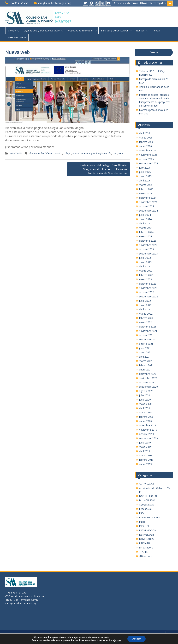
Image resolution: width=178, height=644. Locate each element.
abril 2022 (144, 309)
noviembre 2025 (148, 155)
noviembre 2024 (148, 202)
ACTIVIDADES (147, 484)
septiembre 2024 (148, 211)
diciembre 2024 (148, 198)
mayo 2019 (145, 447)
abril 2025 (144, 181)
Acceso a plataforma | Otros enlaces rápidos (140, 3)
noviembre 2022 (148, 288)
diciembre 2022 (148, 284)
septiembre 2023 (148, 254)
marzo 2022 (146, 314)
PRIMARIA (145, 543)
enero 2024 (145, 236)
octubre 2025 (146, 159)
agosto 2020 (146, 391)
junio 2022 (145, 301)
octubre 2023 (146, 249)
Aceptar (137, 639)
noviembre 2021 (148, 331)
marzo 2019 (146, 455)
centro (59, 153)
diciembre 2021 (148, 327)
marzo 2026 (146, 138)
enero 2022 (145, 322)
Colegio (12, 31)
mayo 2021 (145, 352)
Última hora (146, 556)
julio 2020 (144, 395)
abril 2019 (144, 451)
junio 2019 (145, 443)
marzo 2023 (146, 271)
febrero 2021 (146, 365)
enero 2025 (145, 193)
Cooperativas (146, 505)
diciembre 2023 (148, 241)
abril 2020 (144, 408)
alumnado (34, 153)
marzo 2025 (146, 185)
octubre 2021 (146, 335)
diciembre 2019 (148, 425)
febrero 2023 (146, 275)
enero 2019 (145, 464)
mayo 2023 (145, 262)
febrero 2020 (146, 417)
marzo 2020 (146, 412)
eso (86, 153)
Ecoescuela (145, 509)
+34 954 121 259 (19, 3)
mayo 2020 (145, 404)
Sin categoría (146, 548)
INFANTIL (145, 526)
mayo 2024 (145, 219)
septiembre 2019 (148, 438)
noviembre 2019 (148, 430)
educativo (78, 153)
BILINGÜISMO (147, 500)
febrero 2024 (146, 232)
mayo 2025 (145, 176)
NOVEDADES (16, 153)
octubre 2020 (146, 382)
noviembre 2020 (148, 378)
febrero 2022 (146, 318)
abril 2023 (144, 266)
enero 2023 (145, 279)
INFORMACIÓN (148, 530)
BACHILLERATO (148, 496)
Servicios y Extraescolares (115, 31)
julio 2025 (144, 168)
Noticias (140, 31)
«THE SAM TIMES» (17, 37)
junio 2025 (145, 172)
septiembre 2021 (148, 339)
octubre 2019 (146, 434)
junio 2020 (145, 400)
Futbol (143, 522)
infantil (93, 153)
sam (115, 153)
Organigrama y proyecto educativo (42, 31)
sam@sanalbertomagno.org (54, 3)
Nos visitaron (146, 535)
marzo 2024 (146, 228)
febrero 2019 (146, 460)
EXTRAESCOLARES (149, 517)
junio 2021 (145, 348)
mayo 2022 (145, 305)
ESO (141, 513)
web (121, 153)
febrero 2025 (146, 189)
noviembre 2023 (148, 245)
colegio (67, 153)
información (105, 153)
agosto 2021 (146, 344)
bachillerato (48, 153)
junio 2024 (145, 215)
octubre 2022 (146, 292)
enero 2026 (145, 146)
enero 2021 (145, 370)
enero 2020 (145, 421)
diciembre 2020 (148, 374)
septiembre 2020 (148, 387)
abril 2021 (144, 357)
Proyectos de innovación (80, 31)
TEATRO (144, 552)
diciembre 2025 (148, 150)
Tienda (156, 31)
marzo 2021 (146, 361)
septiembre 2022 (148, 296)
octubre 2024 (146, 206)
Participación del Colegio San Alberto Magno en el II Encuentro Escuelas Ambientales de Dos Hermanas (103, 169)
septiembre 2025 (148, 163)
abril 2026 (144, 133)
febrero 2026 (146, 142)
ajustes (117, 640)
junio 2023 (145, 258)
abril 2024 (144, 223)
